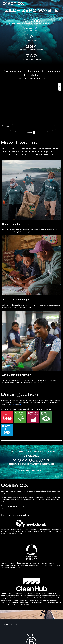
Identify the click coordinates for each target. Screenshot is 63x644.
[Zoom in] (60, 84)
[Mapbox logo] (6, 126)
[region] (32, 105)
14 (20, 405)
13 (15, 405)
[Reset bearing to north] (60, 89)
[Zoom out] (60, 87)
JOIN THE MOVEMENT (31, 471)
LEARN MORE (12, 507)
